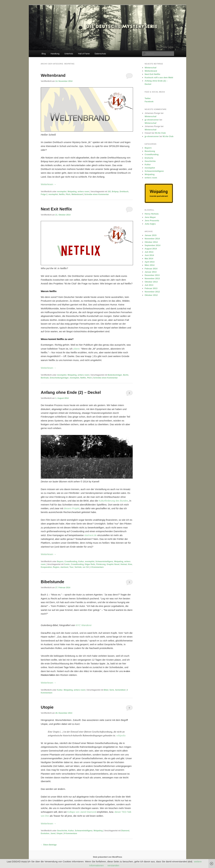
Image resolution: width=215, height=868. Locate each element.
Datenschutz (100, 54)
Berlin (126, 375)
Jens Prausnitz (152, 221)
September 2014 (153, 245)
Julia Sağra (150, 224)
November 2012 (152, 292)
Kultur (81, 561)
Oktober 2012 (151, 295)
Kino (130, 564)
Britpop (115, 192)
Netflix (62, 194)
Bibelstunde (52, 582)
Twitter (148, 98)
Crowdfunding (71, 561)
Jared (53, 833)
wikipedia (121, 735)
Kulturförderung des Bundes (113, 501)
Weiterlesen (48, 184)
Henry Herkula (152, 214)
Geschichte (62, 831)
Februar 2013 (151, 288)
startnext (64, 567)
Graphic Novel (113, 564)
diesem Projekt (72, 508)
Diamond (125, 831)
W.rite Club (160, 133)
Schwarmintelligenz (104, 561)
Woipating (72, 192)
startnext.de (91, 535)
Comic (67, 564)
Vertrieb (78, 567)
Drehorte (149, 158)
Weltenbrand (53, 75)
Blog (44, 54)
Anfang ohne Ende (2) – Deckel (71, 392)
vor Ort (86, 567)
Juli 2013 (149, 285)
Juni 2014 (149, 255)
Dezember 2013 (152, 275)
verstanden (113, 865)
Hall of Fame (84, 54)
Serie (112, 690)
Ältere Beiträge (49, 845)
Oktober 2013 (151, 282)
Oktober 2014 (151, 242)
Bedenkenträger (115, 375)
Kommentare (97, 567)
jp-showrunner (152, 120)
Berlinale (45, 378)
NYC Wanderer (84, 625)
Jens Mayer (150, 217)
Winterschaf (150, 68)
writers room (83, 192)
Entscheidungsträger (59, 378)
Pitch (68, 194)
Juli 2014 (149, 252)
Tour (71, 567)
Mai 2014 (149, 259)
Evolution (45, 833)
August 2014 (151, 249)
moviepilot (62, 192)
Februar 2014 (151, 269)
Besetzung (150, 151)
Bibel (106, 690)
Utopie (47, 707)
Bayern (60, 561)
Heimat (124, 564)
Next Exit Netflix (56, 209)
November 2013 (152, 278)
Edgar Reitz (90, 564)
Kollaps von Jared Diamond (82, 812)
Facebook (149, 102)
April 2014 (150, 262)
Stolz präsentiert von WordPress (107, 857)
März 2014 (150, 265)
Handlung (55, 54)
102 (109, 192)
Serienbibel (120, 690)
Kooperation (46, 567)
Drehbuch (124, 192)
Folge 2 (44, 194)
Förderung (101, 564)
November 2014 (152, 239)
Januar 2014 (151, 272)
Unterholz (69, 54)
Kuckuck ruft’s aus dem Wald (159, 77)
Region (56, 567)
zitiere (76, 349)
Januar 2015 (151, 235)
